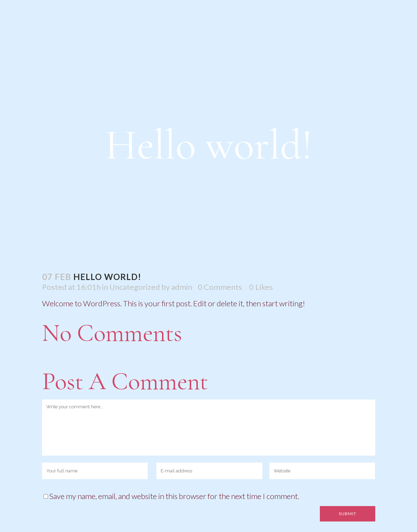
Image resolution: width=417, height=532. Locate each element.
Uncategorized (135, 287)
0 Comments (220, 287)
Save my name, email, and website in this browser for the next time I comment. (174, 496)
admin (182, 287)
